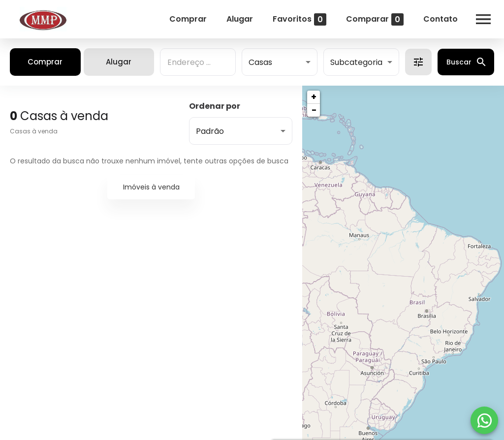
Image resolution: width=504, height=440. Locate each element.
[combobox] (198, 62)
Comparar (375, 19)
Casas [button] (260, 62)
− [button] (314, 110)
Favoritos (299, 19)
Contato (441, 19)
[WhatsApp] (484, 420)
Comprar (188, 19)
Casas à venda (34, 131)
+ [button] (314, 97)
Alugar (240, 19)
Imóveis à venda (151, 187)
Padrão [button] (210, 131)
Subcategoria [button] (356, 62)
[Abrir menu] (483, 19)
